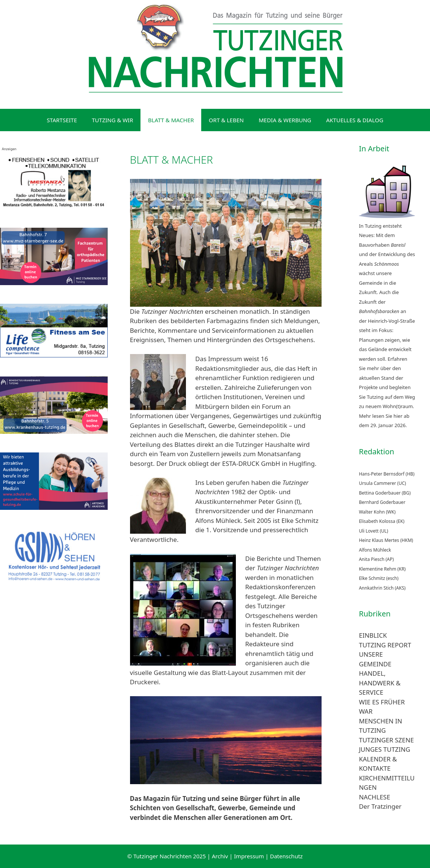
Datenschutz (286, 856)
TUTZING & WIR (113, 120)
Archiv (220, 856)
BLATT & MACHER (171, 120)
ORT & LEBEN (226, 120)
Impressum (249, 856)
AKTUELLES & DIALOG (355, 120)
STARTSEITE (62, 120)
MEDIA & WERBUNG (285, 120)
